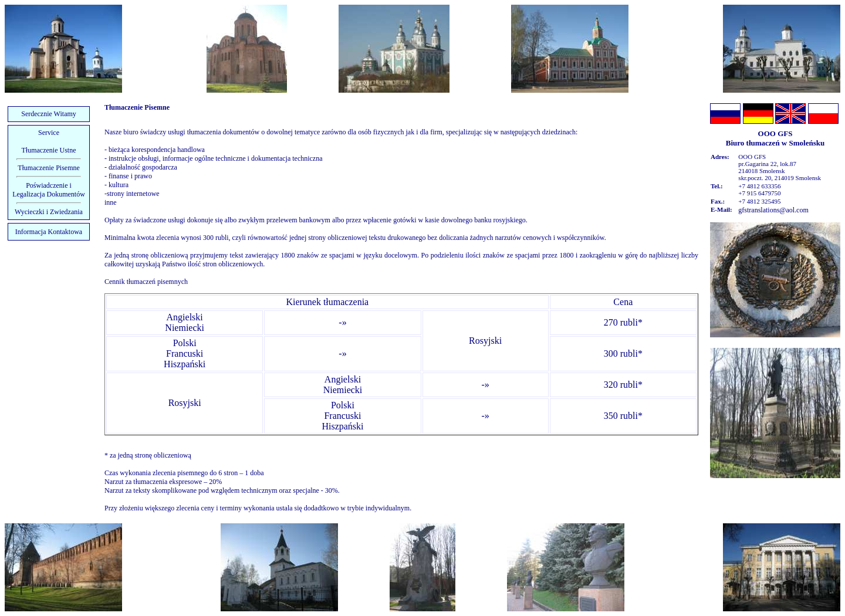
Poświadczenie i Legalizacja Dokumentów (49, 190)
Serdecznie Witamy (49, 114)
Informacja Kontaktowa (49, 232)
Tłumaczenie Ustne (49, 150)
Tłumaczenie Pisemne (49, 168)
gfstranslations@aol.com (773, 210)
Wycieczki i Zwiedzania (49, 212)
